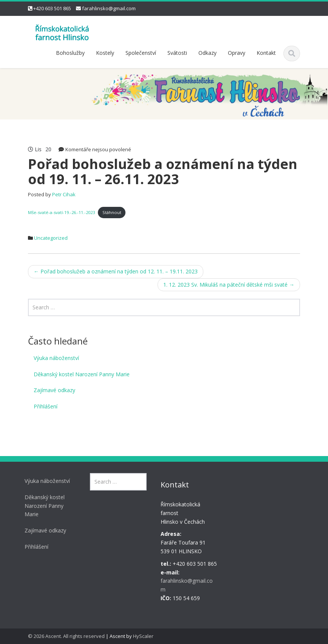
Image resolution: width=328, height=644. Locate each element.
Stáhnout (112, 212)
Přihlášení (46, 406)
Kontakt (266, 53)
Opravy (237, 53)
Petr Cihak (64, 194)
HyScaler (143, 636)
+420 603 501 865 (52, 8)
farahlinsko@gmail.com (109, 8)
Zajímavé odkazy (54, 390)
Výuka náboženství (56, 358)
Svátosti (177, 53)
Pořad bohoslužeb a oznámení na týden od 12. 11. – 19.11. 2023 (116, 271)
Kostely (105, 53)
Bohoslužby (70, 53)
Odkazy (207, 53)
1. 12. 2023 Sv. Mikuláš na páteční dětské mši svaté (229, 285)
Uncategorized (51, 238)
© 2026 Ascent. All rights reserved (66, 636)
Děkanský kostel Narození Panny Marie (82, 374)
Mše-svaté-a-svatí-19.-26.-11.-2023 (61, 212)
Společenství (141, 53)
